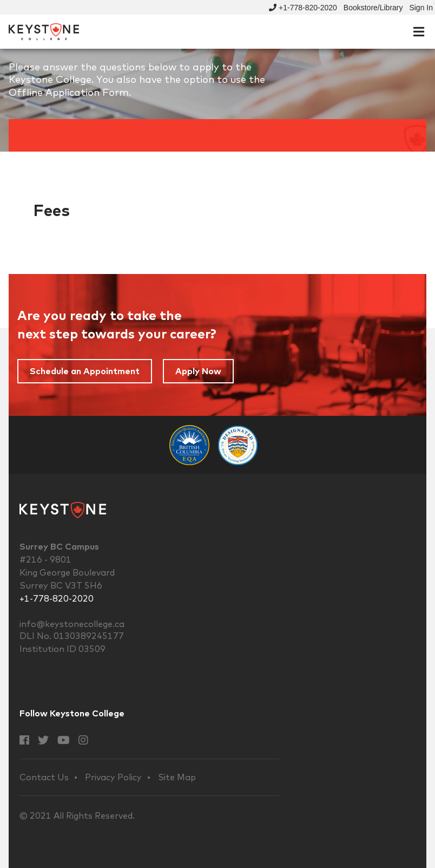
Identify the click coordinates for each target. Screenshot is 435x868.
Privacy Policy (113, 777)
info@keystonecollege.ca (72, 624)
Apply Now (198, 371)
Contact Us (44, 777)
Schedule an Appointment (85, 371)
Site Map (177, 777)
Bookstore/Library (373, 8)
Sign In (421, 8)
